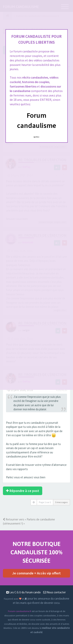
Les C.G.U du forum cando (23, 592)
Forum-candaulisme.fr (20, 611)
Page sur (45, 502)
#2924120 (62, 390)
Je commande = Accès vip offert (36, 573)
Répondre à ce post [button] (23, 491)
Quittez (36, 137)
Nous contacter (55, 592)
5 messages (62, 502)
